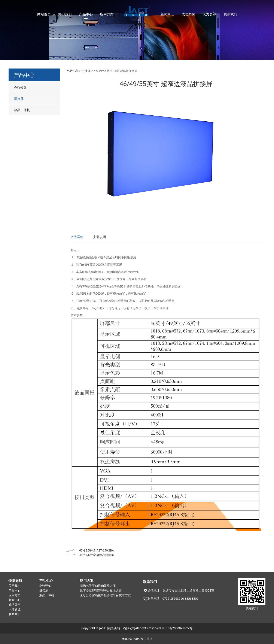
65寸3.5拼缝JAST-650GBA (97, 550)
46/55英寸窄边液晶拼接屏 (97, 555)
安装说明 (100, 237)
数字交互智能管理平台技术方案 (101, 591)
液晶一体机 (22, 110)
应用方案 (107, 14)
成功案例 (188, 14)
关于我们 (65, 14)
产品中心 (86, 14)
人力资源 (209, 14)
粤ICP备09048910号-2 (137, 639)
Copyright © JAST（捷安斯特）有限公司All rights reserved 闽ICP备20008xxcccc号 (137, 628)
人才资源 (15, 609)
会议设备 (20, 88)
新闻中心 (167, 14)
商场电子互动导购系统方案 (98, 586)
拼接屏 (19, 99)
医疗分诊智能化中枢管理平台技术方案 (105, 595)
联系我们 (230, 14)
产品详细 (77, 237)
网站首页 (44, 14)
